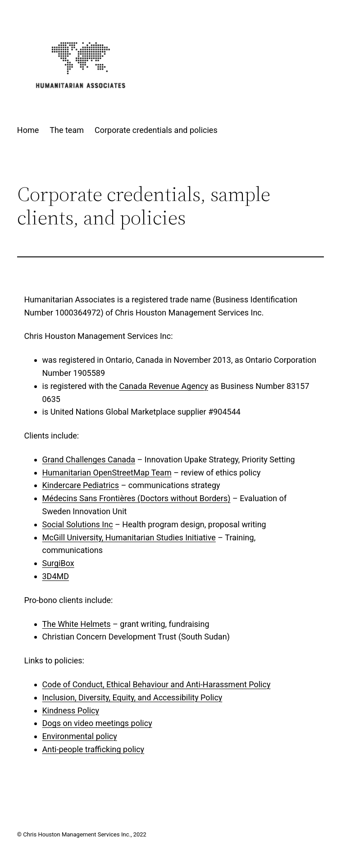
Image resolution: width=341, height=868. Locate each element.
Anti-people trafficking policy (93, 749)
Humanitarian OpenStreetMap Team (107, 473)
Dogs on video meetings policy (97, 723)
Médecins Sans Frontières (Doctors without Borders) (136, 498)
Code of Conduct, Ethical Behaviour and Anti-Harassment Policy (157, 684)
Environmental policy (80, 736)
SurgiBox (58, 563)
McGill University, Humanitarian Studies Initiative (129, 537)
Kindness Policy (71, 710)
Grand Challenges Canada (89, 459)
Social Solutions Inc (78, 524)
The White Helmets (77, 624)
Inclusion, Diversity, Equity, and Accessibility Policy (132, 697)
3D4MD (56, 576)
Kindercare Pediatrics (81, 485)
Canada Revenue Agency (163, 386)
